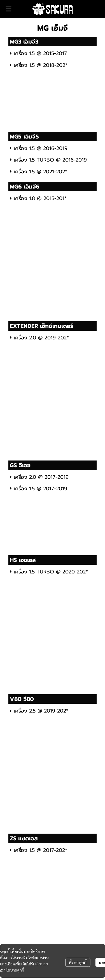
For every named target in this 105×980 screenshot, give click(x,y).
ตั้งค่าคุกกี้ (78, 962)
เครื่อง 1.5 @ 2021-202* (39, 172)
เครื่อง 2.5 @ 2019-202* (39, 711)
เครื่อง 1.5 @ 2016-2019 (39, 148)
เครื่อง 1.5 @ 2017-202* (39, 850)
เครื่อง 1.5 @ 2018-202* (39, 65)
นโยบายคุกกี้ (14, 970)
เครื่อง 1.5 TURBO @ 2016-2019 (48, 160)
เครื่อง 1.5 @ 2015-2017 (38, 53)
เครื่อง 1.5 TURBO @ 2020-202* (49, 572)
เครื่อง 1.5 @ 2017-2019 (39, 489)
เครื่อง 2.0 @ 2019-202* (39, 338)
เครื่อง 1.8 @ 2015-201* (38, 198)
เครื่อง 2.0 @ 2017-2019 (39, 477)
